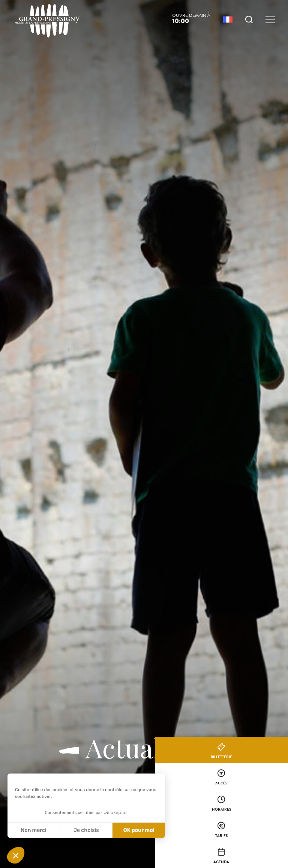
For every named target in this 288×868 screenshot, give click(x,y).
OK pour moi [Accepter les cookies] (139, 830)
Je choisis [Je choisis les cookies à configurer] (86, 830)
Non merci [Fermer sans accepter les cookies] (33, 830)
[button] (16, 855)
